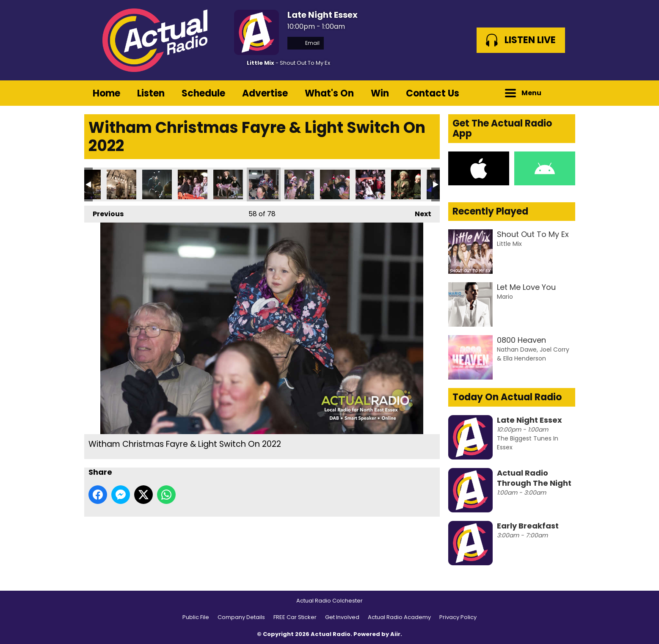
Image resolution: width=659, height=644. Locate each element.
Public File (196, 617)
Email (306, 43)
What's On (329, 93)
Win (380, 93)
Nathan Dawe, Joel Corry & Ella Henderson (533, 354)
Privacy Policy (458, 617)
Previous (104, 212)
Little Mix (261, 63)
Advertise (265, 93)
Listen (151, 93)
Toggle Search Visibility (562, 93)
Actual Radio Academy (399, 617)
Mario (505, 297)
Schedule (203, 93)
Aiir (395, 634)
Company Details (241, 617)
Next (419, 212)
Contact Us (433, 93)
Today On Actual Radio (507, 397)
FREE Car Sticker (295, 617)
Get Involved (342, 617)
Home (106, 93)
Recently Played (490, 211)
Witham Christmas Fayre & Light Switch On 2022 (121, 184)
